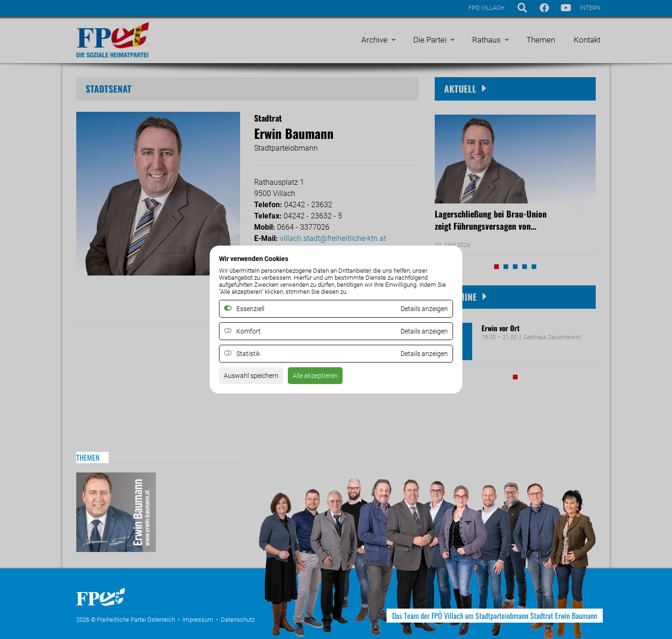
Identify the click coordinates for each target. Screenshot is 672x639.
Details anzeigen (421, 331)
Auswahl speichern (255, 379)
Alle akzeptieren (326, 379)
